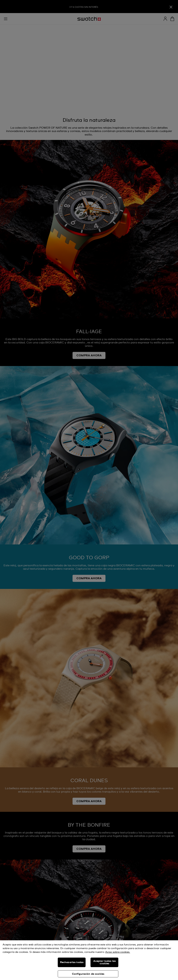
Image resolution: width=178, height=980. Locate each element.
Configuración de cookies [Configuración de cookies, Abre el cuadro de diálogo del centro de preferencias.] (88, 974)
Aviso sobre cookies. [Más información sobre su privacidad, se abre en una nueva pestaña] (118, 952)
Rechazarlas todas (72, 962)
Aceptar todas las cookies (104, 962)
